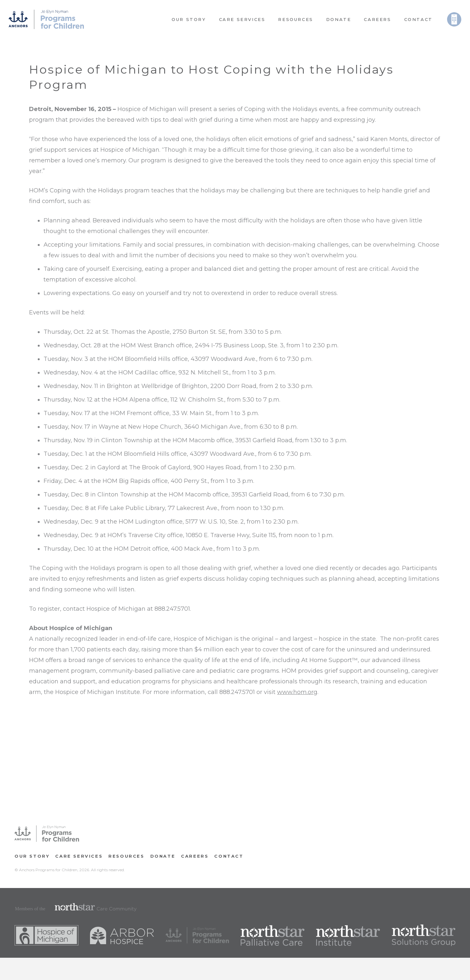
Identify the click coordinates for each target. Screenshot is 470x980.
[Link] (46, 19)
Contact (229, 856)
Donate (163, 856)
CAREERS (195, 856)
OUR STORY (32, 856)
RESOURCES (126, 856)
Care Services (79, 856)
